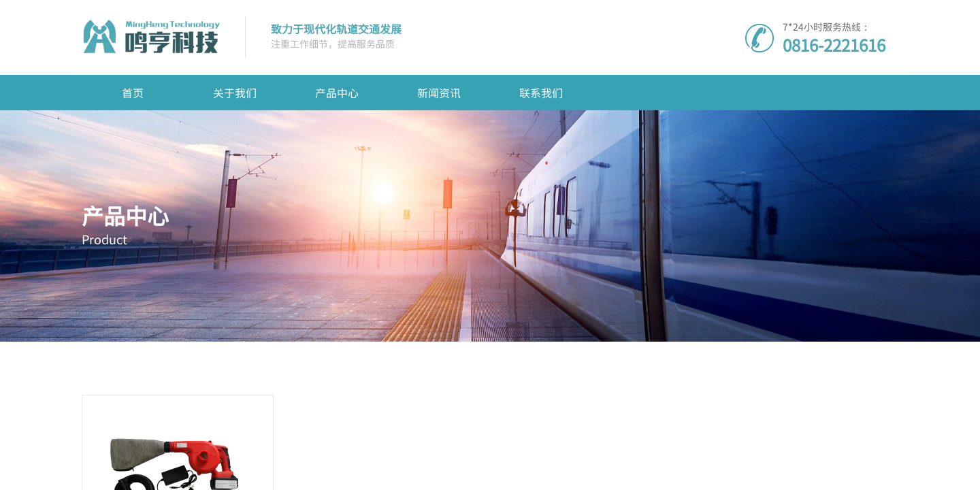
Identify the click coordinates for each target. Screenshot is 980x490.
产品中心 (337, 93)
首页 (133, 93)
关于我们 (235, 93)
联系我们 (541, 93)
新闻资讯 (439, 93)
